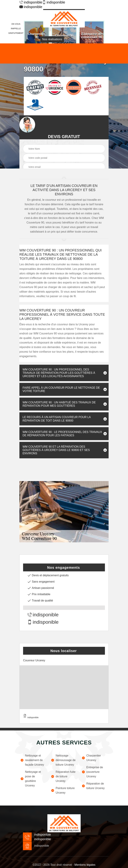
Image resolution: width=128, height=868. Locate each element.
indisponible (29, 2)
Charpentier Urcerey (91, 758)
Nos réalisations (52, 39)
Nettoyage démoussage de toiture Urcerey (63, 760)
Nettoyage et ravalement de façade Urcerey (32, 760)
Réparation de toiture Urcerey (93, 786)
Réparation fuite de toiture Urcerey (63, 776)
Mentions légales (85, 865)
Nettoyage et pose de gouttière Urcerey (31, 779)
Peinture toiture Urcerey (63, 790)
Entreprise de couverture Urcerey (92, 772)
